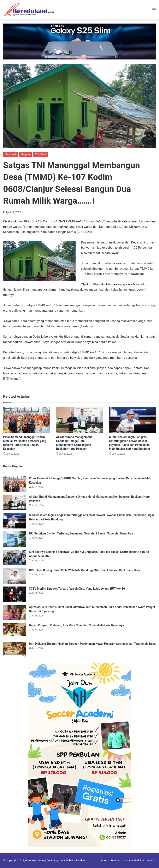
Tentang (116, 860)
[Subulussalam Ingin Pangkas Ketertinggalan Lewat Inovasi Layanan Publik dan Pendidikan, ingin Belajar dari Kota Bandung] (132, 420)
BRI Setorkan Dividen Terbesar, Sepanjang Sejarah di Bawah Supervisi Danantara (81, 533)
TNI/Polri (41, 154)
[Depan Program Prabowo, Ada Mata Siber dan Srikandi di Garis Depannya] (14, 631)
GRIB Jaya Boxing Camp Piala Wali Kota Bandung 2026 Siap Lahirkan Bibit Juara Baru (84, 570)
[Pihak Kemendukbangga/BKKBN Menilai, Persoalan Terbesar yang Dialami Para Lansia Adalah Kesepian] (26, 420)
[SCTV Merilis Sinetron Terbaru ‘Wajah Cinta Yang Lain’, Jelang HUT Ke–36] (14, 594)
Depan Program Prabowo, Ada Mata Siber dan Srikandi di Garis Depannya (76, 625)
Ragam (26, 154)
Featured (11, 154)
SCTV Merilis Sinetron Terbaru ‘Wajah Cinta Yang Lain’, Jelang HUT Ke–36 (77, 589)
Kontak (151, 860)
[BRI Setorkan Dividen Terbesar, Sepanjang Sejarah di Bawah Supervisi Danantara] (14, 539)
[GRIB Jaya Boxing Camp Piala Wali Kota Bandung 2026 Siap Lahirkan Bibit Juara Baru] (14, 576)
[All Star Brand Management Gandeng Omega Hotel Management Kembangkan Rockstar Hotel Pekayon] (79, 420)
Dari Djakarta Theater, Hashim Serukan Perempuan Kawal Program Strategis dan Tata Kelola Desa (92, 644)
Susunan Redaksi (133, 860)
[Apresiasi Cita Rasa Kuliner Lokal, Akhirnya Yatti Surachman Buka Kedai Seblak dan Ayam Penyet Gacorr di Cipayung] (14, 613)
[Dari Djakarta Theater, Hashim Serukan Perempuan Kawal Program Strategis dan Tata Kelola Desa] (14, 649)
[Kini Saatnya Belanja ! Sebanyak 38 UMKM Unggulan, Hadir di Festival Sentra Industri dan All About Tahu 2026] (14, 557)
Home (104, 860)
